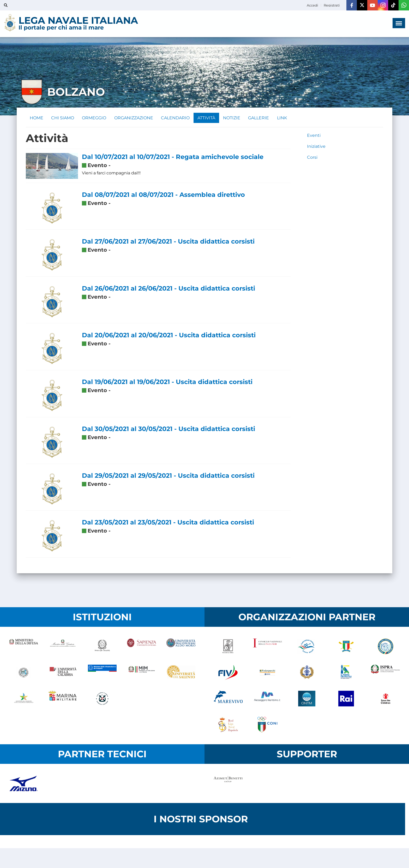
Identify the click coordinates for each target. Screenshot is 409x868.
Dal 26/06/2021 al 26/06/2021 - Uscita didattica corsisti (169, 289)
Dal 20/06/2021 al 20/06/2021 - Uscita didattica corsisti (169, 335)
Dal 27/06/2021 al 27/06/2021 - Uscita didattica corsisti (168, 242)
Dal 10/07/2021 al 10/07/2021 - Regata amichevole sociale (173, 157)
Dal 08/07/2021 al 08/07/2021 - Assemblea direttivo (163, 195)
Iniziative (316, 147)
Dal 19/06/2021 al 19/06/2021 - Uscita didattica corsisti (167, 382)
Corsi (312, 158)
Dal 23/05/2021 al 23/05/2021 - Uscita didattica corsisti (168, 522)
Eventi (314, 136)
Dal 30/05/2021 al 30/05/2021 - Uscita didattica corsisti (169, 429)
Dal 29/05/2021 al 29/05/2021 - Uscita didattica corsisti (168, 476)
